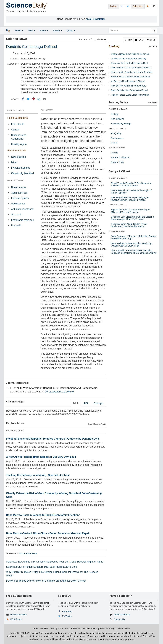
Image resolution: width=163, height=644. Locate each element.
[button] (128, 40)
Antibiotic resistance (22, 209)
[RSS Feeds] (148, 6)
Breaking (114, 46)
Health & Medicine (18, 118)
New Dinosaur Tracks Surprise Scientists (131, 68)
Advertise (76, 629)
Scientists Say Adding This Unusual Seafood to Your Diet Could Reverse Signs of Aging (55, 562)
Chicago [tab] (99, 403)
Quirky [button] (71, 31)
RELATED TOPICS (16, 110)
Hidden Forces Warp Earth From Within (130, 95)
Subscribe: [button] (138, 6)
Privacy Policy (90, 629)
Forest (114, 143)
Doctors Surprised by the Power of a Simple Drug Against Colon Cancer (46, 581)
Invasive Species (21, 168)
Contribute (63, 629)
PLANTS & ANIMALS (118, 109)
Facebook (67, 611)
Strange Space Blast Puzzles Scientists (130, 54)
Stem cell (16, 215)
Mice (14, 162)
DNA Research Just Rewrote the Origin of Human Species (131, 192)
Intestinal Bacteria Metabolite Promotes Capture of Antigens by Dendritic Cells (53, 439)
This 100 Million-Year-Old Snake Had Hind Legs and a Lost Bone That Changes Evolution (134, 252)
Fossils (114, 153)
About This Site (40, 629)
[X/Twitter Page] (128, 6)
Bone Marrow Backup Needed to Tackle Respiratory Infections (43, 515)
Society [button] (57, 31)
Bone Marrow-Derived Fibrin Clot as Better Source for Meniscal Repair (48, 533)
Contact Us (119, 619)
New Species (18, 157)
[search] (154, 31)
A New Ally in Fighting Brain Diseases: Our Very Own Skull (41, 457)
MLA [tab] (76, 403)
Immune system (20, 198)
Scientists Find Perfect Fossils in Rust (129, 63)
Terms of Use (124, 629)
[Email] (44, 99)
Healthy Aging (19, 144)
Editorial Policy (107, 629)
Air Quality (116, 133)
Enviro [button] (44, 31)
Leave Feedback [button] (122, 615)
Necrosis (16, 225)
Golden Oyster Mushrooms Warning (128, 59)
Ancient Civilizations (121, 157)
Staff (53, 629)
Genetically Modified (22, 173)
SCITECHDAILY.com (28, 554)
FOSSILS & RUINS (117, 148)
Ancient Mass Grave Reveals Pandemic (130, 77)
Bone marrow (19, 187)
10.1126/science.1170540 (59, 392)
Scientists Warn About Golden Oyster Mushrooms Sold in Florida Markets (129, 225)
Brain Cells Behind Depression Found (129, 90)
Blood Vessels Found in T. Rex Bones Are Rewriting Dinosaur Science (131, 184)
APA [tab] (86, 403)
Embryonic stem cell (22, 220)
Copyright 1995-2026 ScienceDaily (26, 633)
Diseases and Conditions (19, 137)
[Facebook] (23, 99)
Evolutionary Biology (121, 124)
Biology (115, 114)
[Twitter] (28, 99)
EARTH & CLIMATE (117, 128)
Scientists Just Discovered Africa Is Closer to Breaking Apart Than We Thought (133, 218)
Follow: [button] (113, 6)
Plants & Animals (17, 151)
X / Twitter (67, 616)
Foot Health (18, 124)
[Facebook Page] (122, 6)
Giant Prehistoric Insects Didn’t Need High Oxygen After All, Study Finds (131, 245)
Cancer (15, 130)
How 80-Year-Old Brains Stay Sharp (129, 86)
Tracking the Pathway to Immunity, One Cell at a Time (38, 475)
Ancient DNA (117, 162)
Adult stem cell (19, 193)
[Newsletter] (154, 6)
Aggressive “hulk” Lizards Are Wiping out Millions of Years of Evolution (131, 211)
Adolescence (18, 204)
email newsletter (96, 19)
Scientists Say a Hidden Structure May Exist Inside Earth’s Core (42, 567)
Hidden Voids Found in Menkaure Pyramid (131, 72)
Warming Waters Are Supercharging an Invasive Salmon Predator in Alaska (130, 199)
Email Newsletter (19, 615)
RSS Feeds (16, 619)
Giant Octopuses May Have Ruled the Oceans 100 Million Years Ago (133, 237)
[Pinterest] (34, 99)
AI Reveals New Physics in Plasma (128, 81)
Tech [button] (31, 31)
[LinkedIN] (39, 99)
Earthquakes (117, 138)
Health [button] (19, 31)
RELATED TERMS (15, 181)
